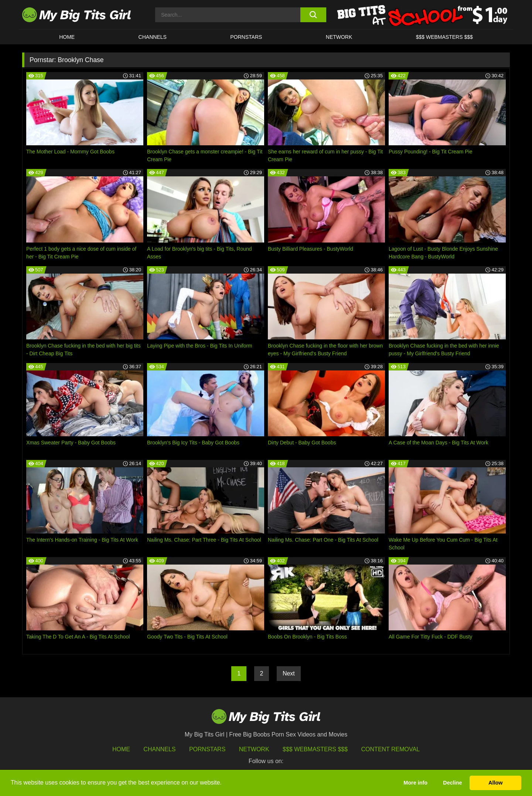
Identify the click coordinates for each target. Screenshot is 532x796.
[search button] (313, 15)
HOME (67, 37)
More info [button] (415, 783)
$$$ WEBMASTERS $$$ (444, 37)
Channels (159, 749)
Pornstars (246, 37)
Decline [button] (452, 783)
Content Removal (391, 749)
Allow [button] (495, 783)
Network (339, 37)
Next (289, 673)
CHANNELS (153, 37)
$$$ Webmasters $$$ (315, 749)
